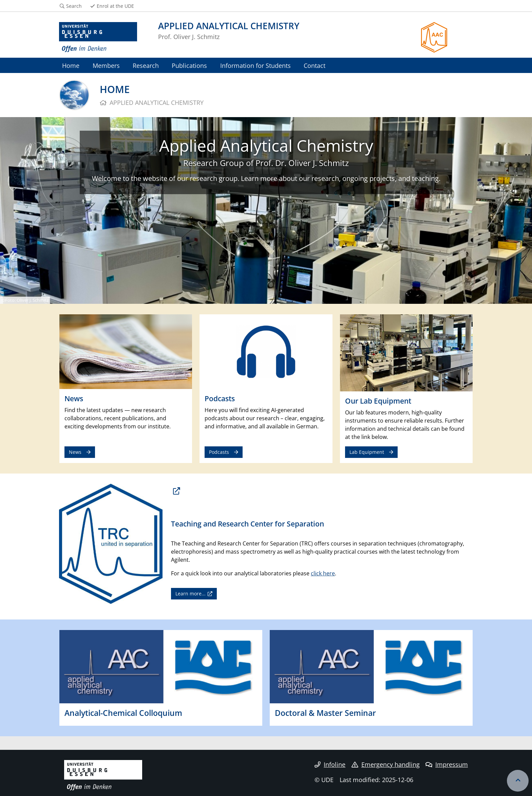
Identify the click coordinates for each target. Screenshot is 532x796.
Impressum (447, 764)
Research (146, 65)
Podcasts (219, 452)
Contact (315, 65)
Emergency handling (386, 764)
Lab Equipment (367, 452)
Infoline (330, 764)
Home (71, 65)
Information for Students (255, 65)
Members (106, 65)
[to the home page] (98, 37)
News (75, 452)
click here (323, 573)
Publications (189, 65)
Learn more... (191, 594)
